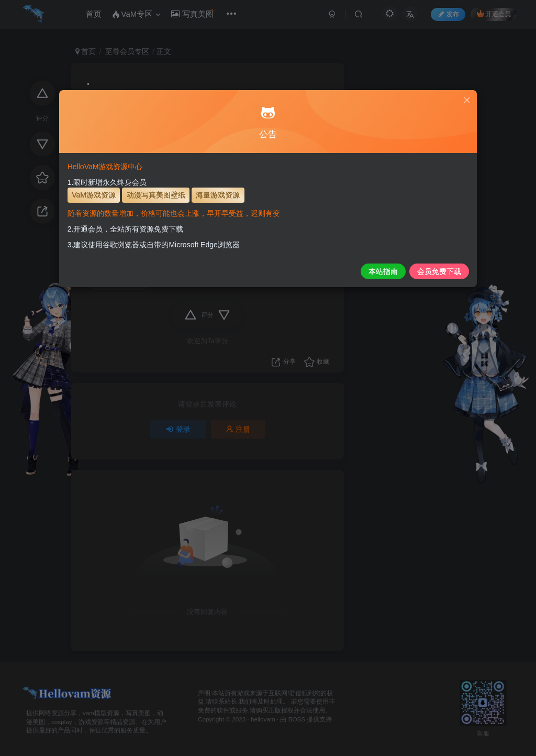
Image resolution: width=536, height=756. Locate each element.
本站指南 (331, 271)
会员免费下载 (388, 271)
